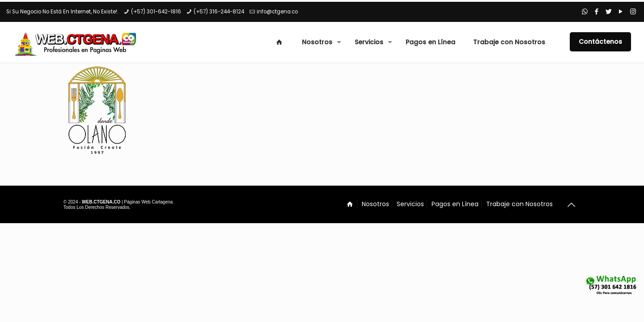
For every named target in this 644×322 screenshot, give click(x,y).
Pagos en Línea (455, 204)
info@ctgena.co (277, 12)
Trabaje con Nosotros (519, 204)
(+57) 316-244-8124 (219, 12)
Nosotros (375, 204)
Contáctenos (600, 42)
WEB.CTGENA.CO (101, 202)
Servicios (410, 204)
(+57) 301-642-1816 (156, 12)
